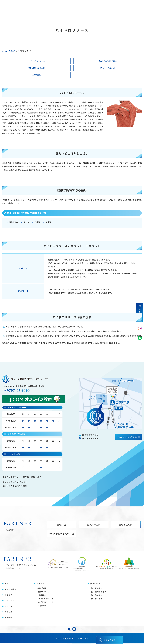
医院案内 (35, 16)
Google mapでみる (128, 438)
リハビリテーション (47, 600)
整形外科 (42, 589)
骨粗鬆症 (42, 596)
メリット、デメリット (108, 68)
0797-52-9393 (20, 392)
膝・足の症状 (97, 596)
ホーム (5, 16)
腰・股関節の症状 (99, 593)
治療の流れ (37, 75)
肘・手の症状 (97, 600)
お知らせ (111, 16)
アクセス (124, 16)
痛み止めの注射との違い (108, 61)
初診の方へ (81, 16)
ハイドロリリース (46, 603)
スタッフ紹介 (20, 16)
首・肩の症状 (97, 589)
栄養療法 (42, 607)
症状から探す (64, 16)
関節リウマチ (44, 593)
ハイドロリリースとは (37, 61)
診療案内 (49, 16)
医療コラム (96, 16)
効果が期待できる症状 (36, 68)
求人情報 (138, 16)
